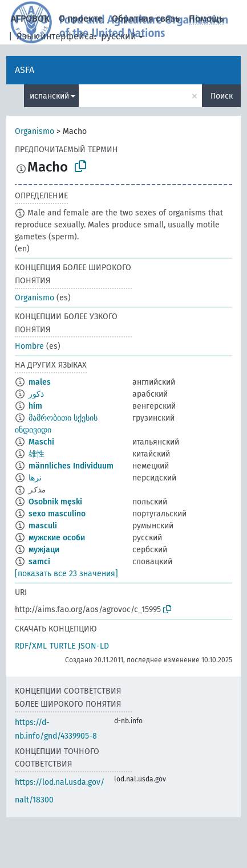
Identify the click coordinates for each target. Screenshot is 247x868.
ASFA (25, 70)
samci (39, 562)
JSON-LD (94, 646)
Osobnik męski (55, 502)
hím (35, 406)
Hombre (29, 346)
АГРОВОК (30, 19)
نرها (35, 478)
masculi (43, 526)
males (40, 382)
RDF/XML (31, 646)
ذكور (36, 394)
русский (119, 36)
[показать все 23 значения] (66, 574)
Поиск (222, 96)
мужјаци (44, 550)
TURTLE (62, 646)
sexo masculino (57, 514)
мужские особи (57, 538)
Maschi (41, 442)
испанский (49, 96)
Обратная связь (146, 19)
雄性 (37, 454)
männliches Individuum (71, 466)
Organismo (35, 131)
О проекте (81, 19)
